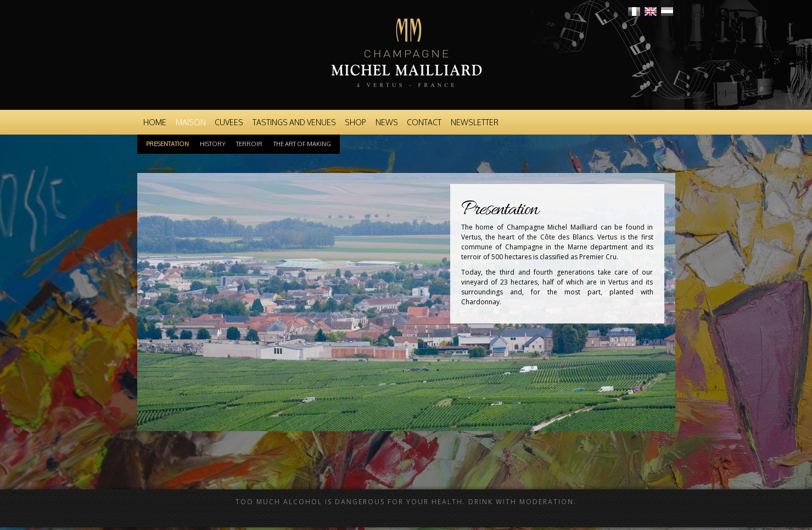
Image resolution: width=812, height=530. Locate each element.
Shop (355, 122)
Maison (191, 122)
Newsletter (475, 122)
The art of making (302, 144)
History (213, 144)
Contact (424, 122)
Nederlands (667, 12)
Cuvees (229, 122)
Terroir (249, 144)
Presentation (167, 144)
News (387, 122)
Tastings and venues (294, 122)
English (651, 12)
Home (155, 122)
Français (634, 12)
